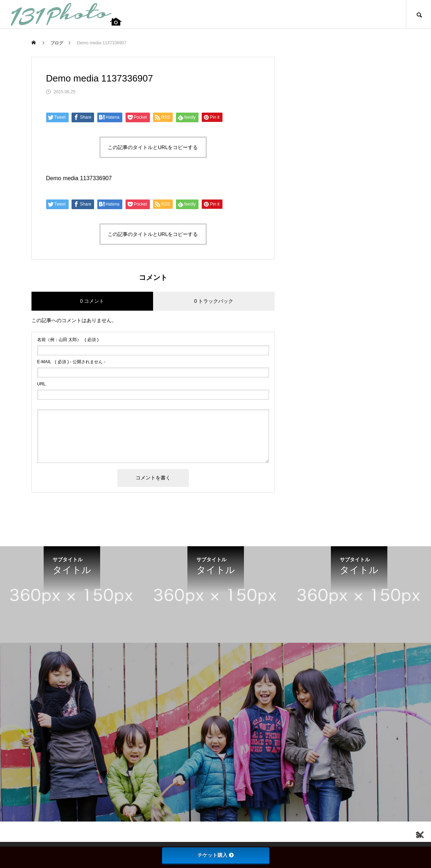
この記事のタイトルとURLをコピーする (153, 147)
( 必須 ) (68, 340)
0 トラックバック (214, 301)
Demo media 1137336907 (79, 178)
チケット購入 (216, 855)
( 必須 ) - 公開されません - (71, 362)
